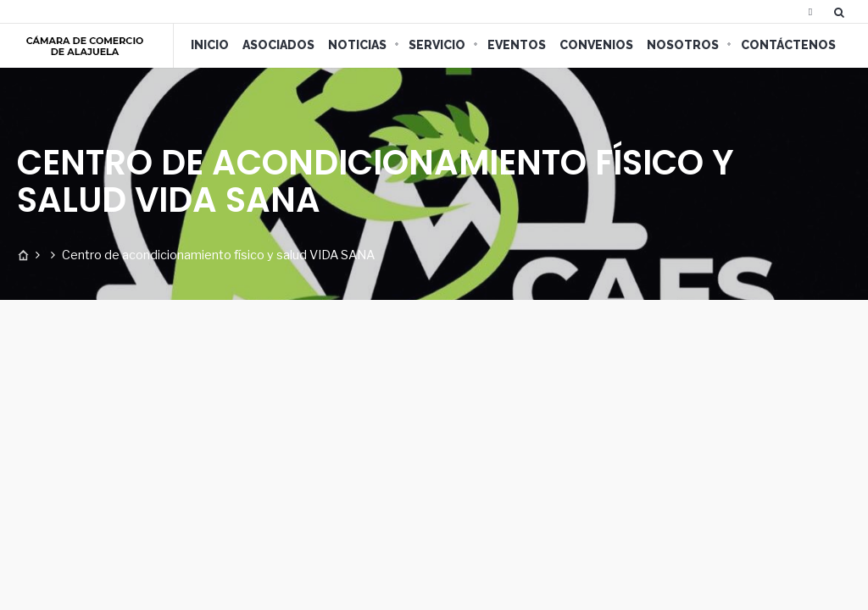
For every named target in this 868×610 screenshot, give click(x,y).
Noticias (357, 45)
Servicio (437, 45)
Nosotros (683, 45)
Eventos (517, 45)
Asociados (278, 45)
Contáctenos (788, 45)
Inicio (210, 45)
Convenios (596, 45)
